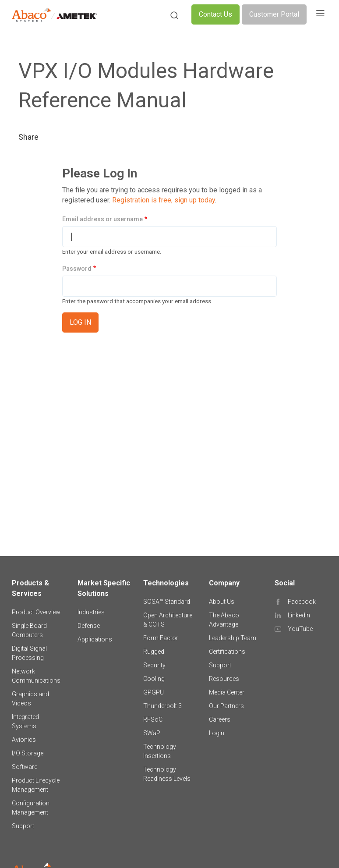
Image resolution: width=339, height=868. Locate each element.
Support (23, 826)
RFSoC (153, 719)
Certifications (227, 652)
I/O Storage (28, 753)
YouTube (300, 629)
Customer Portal (274, 14)
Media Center (227, 692)
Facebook (302, 602)
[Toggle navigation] (320, 14)
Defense (89, 626)
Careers (220, 719)
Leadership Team (233, 638)
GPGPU (154, 692)
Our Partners (226, 706)
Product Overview (36, 612)
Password (77, 269)
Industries (91, 612)
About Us (222, 602)
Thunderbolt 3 (162, 706)
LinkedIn (299, 615)
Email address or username (102, 219)
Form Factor (161, 638)
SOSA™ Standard (167, 602)
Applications (95, 639)
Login (217, 733)
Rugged (154, 652)
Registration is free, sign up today (164, 200)
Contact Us (215, 14)
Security (154, 665)
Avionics (24, 740)
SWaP (152, 733)
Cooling (154, 679)
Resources (224, 679)
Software (25, 767)
